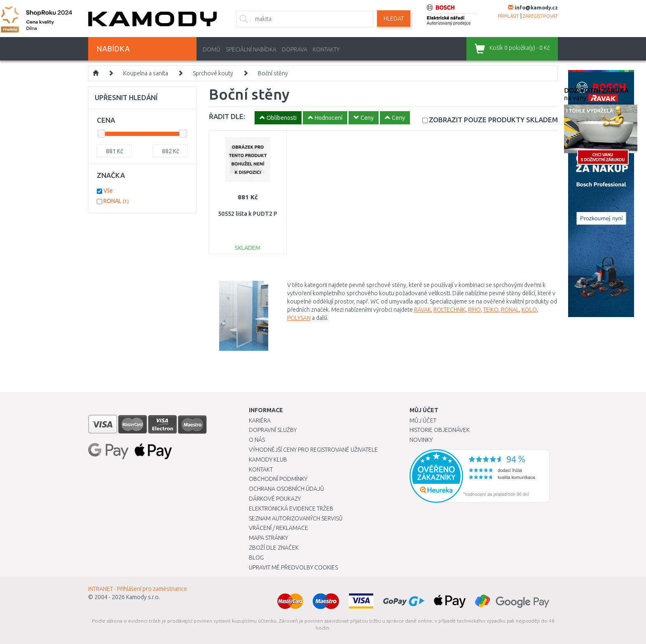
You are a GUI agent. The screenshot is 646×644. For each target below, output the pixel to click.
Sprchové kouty (213, 73)
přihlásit (508, 16)
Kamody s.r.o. (143, 597)
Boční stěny (273, 73)
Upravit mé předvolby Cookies (293, 567)
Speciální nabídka (251, 49)
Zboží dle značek (274, 548)
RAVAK (422, 310)
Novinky (421, 440)
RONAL (510, 310)
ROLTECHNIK (449, 310)
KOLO (529, 310)
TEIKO (491, 310)
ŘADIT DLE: (227, 116)
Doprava (295, 49)
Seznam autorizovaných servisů (296, 518)
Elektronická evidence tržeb (291, 509)
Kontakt (261, 469)
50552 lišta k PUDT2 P (248, 214)
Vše (108, 191)
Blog (256, 558)
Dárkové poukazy (275, 499)
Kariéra (260, 420)
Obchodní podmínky (278, 479)
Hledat (394, 19)
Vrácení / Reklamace (279, 528)
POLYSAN (299, 318)
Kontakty (326, 49)
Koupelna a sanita (146, 73)
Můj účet (423, 420)
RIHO (474, 310)
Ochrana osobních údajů (287, 489)
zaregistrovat (540, 16)
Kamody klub (268, 460)
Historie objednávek (440, 430)
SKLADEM (493, 120)
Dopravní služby (273, 430)
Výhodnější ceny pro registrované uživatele (313, 450)
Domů (212, 49)
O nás (257, 440)
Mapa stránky (268, 538)
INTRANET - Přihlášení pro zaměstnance (138, 589)
